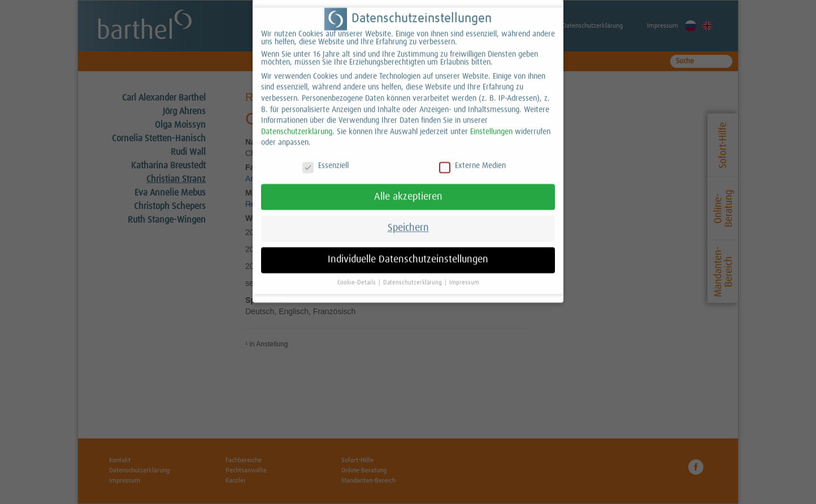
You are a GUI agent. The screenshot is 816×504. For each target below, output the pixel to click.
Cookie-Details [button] (357, 275)
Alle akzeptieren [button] (408, 189)
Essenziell (325, 158)
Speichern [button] (408, 220)
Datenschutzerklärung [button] (413, 275)
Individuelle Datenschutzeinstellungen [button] (408, 252)
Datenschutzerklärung (297, 124)
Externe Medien (472, 158)
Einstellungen (491, 124)
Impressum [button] (464, 275)
